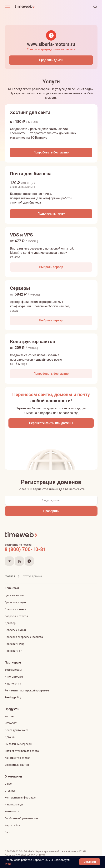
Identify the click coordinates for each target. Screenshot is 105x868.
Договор (10, 623)
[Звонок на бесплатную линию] (51, 549)
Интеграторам (14, 677)
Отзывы (10, 791)
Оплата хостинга (15, 609)
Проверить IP (13, 651)
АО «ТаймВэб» (27, 851)
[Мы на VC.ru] (19, 561)
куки (8, 864)
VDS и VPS (11, 723)
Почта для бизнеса (17, 730)
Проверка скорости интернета (24, 637)
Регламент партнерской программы (27, 690)
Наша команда (14, 804)
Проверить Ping (15, 644)
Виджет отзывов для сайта (22, 751)
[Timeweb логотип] (49, 7)
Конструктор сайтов (17, 758)
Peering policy (13, 697)
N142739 (40, 855)
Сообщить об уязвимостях (21, 818)
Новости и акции (15, 630)
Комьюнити (12, 811)
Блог (8, 832)
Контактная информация (21, 798)
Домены (10, 737)
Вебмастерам (13, 670)
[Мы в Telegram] (9, 561)
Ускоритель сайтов (17, 765)
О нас (8, 784)
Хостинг (10, 716)
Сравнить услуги (15, 602)
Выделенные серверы (18, 744)
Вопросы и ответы (16, 616)
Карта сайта (12, 825)
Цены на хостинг (15, 595)
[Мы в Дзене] (29, 561)
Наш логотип (13, 684)
